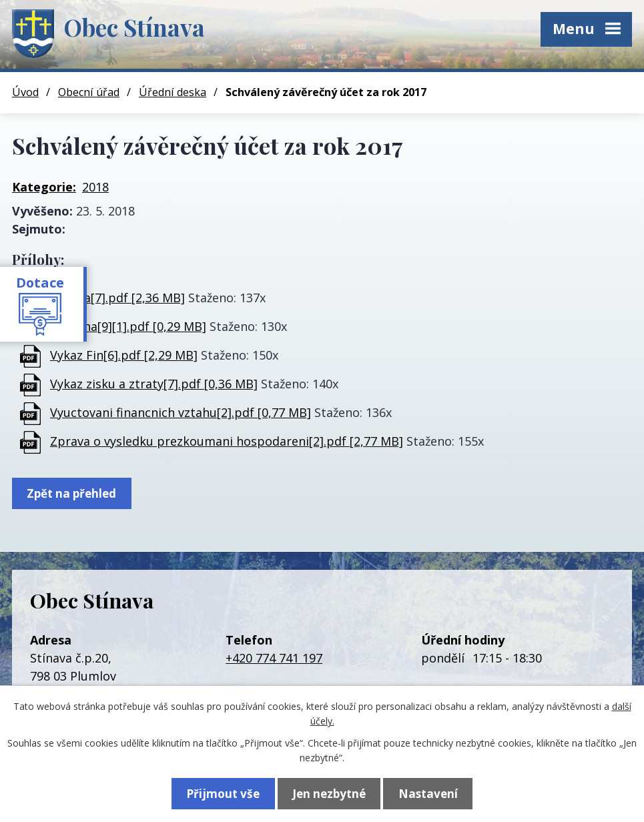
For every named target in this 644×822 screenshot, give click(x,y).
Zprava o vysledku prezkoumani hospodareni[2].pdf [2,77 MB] (227, 441)
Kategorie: (44, 187)
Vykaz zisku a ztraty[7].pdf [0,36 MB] (154, 384)
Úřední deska (173, 92)
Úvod (25, 92)
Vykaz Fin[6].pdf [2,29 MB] (124, 355)
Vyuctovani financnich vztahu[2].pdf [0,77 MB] (181, 412)
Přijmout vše (219, 793)
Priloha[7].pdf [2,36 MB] (117, 298)
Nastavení (432, 793)
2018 (95, 187)
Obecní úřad (89, 92)
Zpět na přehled (74, 493)
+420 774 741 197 (274, 659)
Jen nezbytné (329, 793)
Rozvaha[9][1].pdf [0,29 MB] (128, 326)
